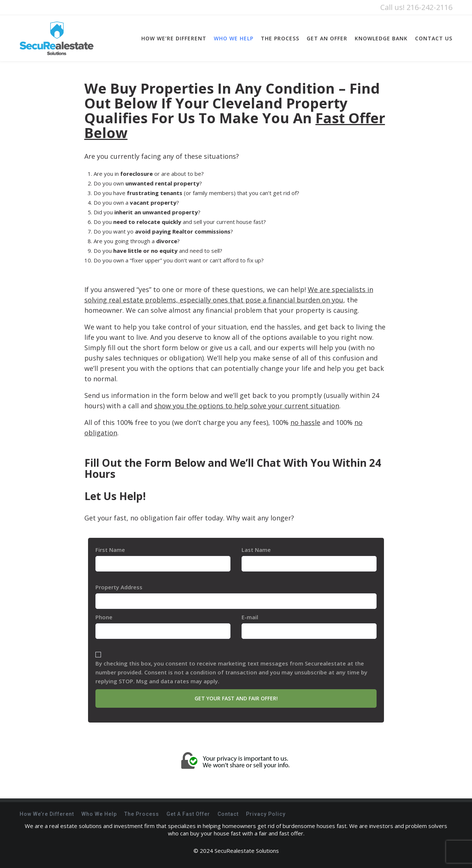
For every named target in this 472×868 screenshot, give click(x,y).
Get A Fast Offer (188, 814)
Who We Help (99, 814)
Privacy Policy (266, 814)
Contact (228, 814)
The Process (142, 814)
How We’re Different (47, 814)
